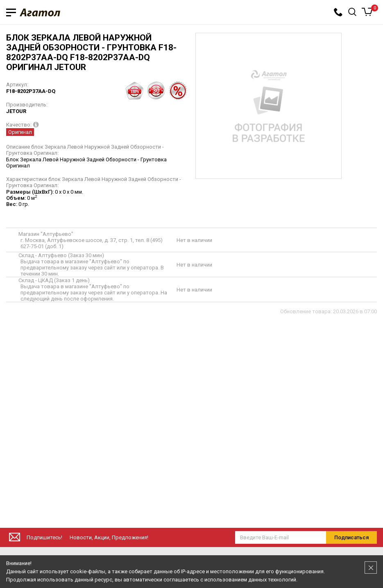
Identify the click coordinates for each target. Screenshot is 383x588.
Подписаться (351, 537)
